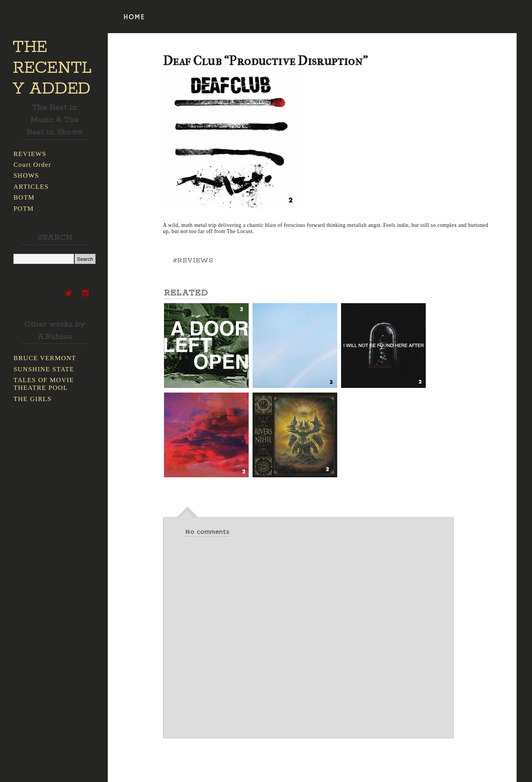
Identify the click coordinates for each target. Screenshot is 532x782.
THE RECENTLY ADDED (52, 68)
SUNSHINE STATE (44, 369)
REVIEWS (30, 154)
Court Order (32, 165)
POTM (24, 209)
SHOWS (26, 175)
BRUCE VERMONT (45, 358)
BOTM (24, 197)
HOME (134, 17)
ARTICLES (31, 187)
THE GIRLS (33, 399)
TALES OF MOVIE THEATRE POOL (44, 384)
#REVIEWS (193, 260)
